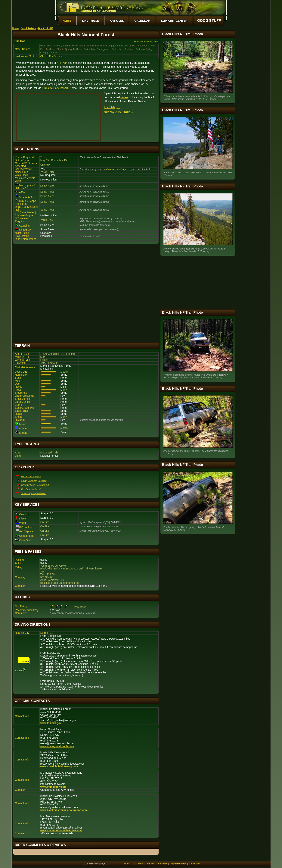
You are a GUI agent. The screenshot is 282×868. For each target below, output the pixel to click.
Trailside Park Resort (55, 88)
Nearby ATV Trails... (119, 112)
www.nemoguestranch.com (57, 746)
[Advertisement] (86, 293)
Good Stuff (195, 864)
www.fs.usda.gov (51, 723)
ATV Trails (138, 864)
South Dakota (28, 28)
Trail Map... (112, 107)
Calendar (163, 864)
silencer (110, 169)
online (124, 97)
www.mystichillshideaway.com (59, 767)
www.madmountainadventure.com (61, 830)
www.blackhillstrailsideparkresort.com (64, 810)
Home (15, 28)
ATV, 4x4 (62, 63)
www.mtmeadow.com (53, 787)
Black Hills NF (46, 28)
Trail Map (20, 41)
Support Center (178, 864)
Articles (151, 864)
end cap (122, 169)
